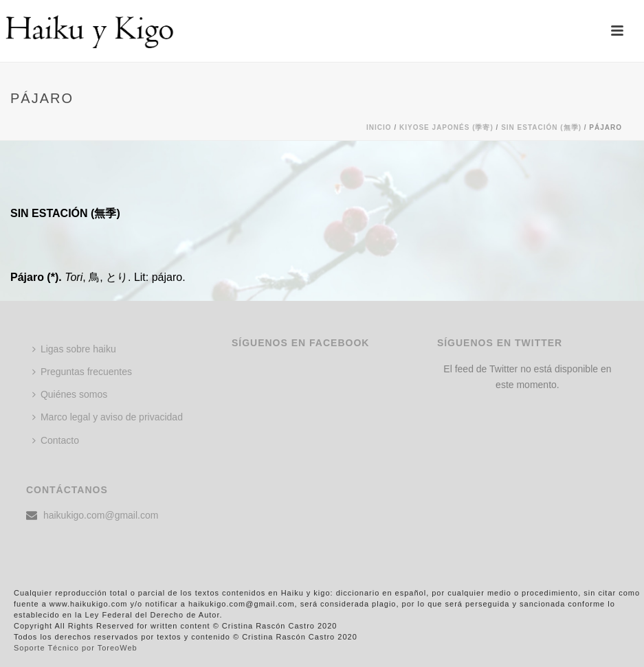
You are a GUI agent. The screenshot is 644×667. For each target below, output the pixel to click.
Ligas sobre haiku (74, 349)
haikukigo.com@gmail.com (101, 515)
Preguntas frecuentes (82, 372)
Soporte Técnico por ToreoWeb (76, 648)
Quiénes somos (70, 394)
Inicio (379, 127)
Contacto (56, 440)
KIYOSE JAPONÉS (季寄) (446, 127)
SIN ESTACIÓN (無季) (541, 127)
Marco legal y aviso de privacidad (108, 417)
